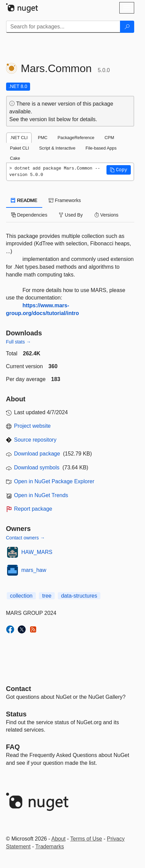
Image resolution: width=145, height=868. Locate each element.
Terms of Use (86, 839)
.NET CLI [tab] (19, 138)
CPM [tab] (109, 138)
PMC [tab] (43, 138)
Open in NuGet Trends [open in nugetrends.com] (41, 495)
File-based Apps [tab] (101, 148)
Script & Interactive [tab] (57, 148)
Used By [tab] (71, 215)
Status (16, 714)
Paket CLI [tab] (20, 148)
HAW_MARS (37, 552)
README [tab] (24, 200)
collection (21, 596)
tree (47, 596)
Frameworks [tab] (65, 200)
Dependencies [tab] (29, 215)
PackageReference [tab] (76, 138)
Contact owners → (26, 538)
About (58, 839)
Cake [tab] (15, 158)
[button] (119, 170)
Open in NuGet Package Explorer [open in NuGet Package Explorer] (54, 481)
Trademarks (50, 847)
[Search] (127, 27)
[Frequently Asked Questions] (13, 747)
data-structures (79, 596)
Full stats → (19, 342)
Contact (19, 689)
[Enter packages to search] (63, 27)
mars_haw (34, 570)
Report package (33, 509)
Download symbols (37, 468)
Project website (33, 426)
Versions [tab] (106, 215)
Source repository (35, 440)
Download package (37, 454)
